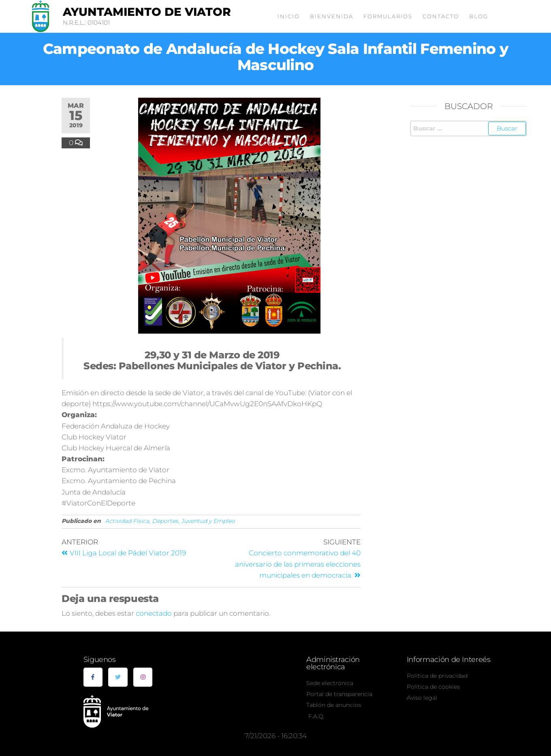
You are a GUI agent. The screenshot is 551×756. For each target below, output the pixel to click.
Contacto (441, 16)
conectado (154, 613)
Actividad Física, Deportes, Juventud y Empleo (170, 521)
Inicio (289, 16)
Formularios (388, 16)
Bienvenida (332, 16)
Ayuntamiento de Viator (147, 12)
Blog (479, 16)
